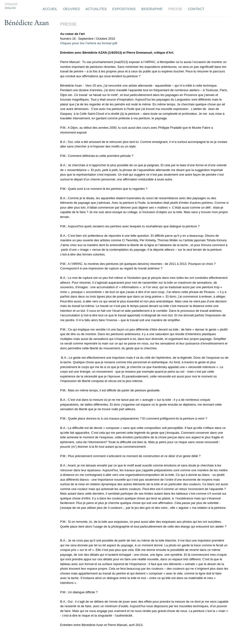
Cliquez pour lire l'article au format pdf (89, 43)
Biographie (152, 9)
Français (11, 4)
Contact (196, 9)
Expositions (124, 9)
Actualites (96, 9)
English (10, 8)
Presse (175, 9)
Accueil (50, 9)
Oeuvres (71, 9)
